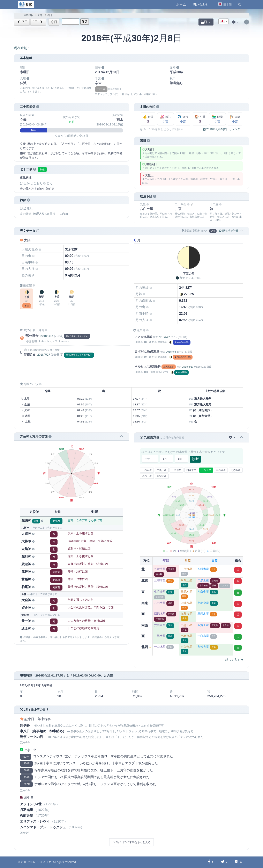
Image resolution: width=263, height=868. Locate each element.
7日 (22, 22)
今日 (54, 22)
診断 (195, 459)
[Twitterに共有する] (223, 862)
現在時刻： (22, 48)
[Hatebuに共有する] (236, 862)
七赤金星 (236, 470)
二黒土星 (162, 470)
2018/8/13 (188, 367)
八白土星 (147, 476)
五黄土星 (206, 470)
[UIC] (26, 4)
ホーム (181, 4)
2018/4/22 (164, 337)
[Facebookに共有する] (209, 862)
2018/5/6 (171, 352)
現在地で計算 (229, 231)
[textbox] (224, 22)
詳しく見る (234, 660)
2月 (40, 15)
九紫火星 (162, 476)
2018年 (28, 15)
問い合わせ (201, 4)
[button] (240, 5)
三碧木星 (176, 470)
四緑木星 (191, 470)
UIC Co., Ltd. (44, 862)
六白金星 (221, 470)
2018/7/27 (44, 355)
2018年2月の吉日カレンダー (223, 129)
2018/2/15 (47, 336)
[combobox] (224, 21)
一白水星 (147, 470)
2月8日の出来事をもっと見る (131, 842)
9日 (38, 22)
